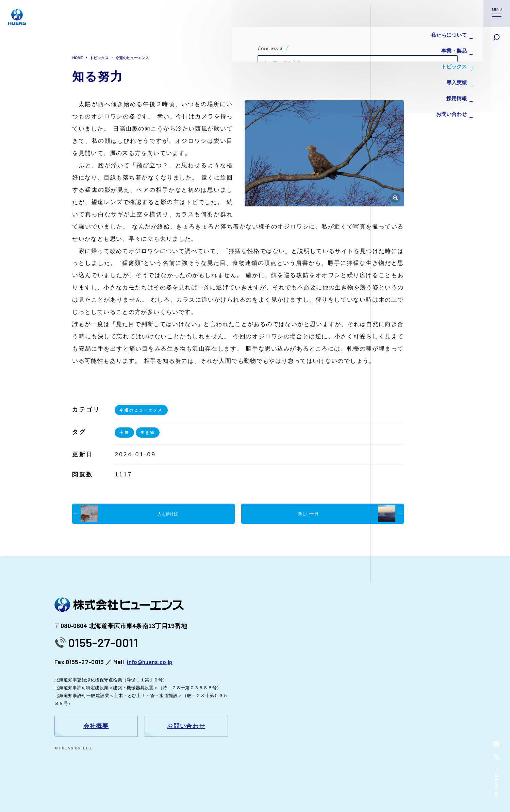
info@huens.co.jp (150, 662)
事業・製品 (452, 47)
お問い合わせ (449, 102)
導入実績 (455, 75)
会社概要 (96, 726)
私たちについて (447, 34)
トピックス (452, 61)
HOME (78, 58)
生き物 (149, 433)
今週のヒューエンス (137, 58)
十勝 (125, 433)
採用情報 (455, 88)
